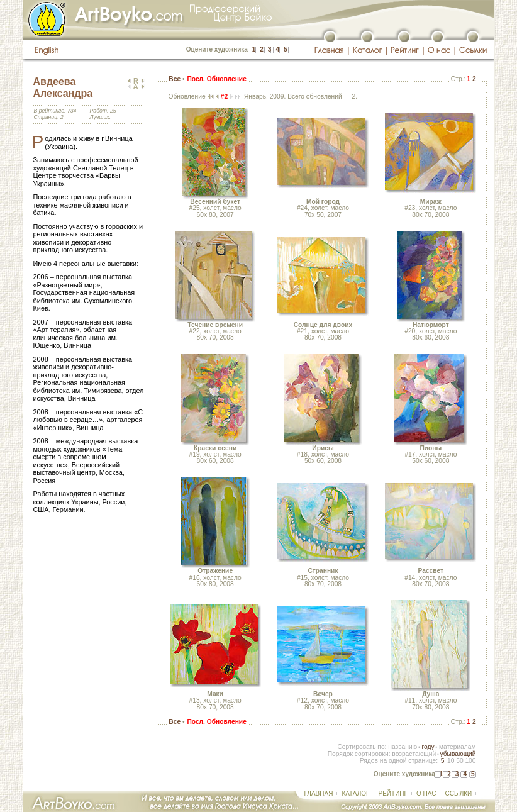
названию (403, 747)
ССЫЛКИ (458, 793)
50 (459, 761)
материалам (458, 747)
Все (175, 79)
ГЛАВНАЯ (319, 793)
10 (451, 761)
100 (470, 761)
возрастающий (414, 754)
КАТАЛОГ (355, 793)
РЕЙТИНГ (393, 793)
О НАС (426, 793)
